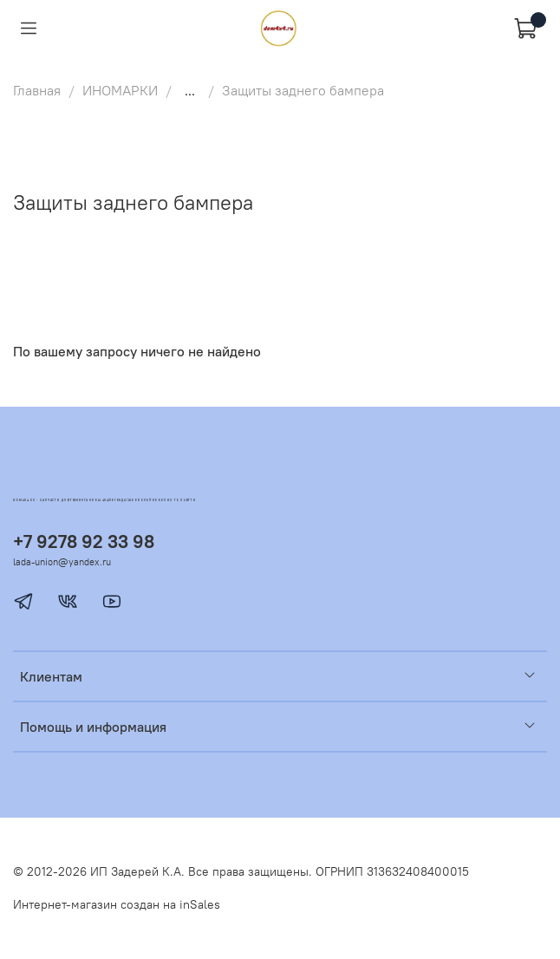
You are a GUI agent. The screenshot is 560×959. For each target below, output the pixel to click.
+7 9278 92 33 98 (84, 541)
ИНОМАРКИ (120, 90)
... (190, 90)
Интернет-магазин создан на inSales (117, 904)
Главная (37, 90)
